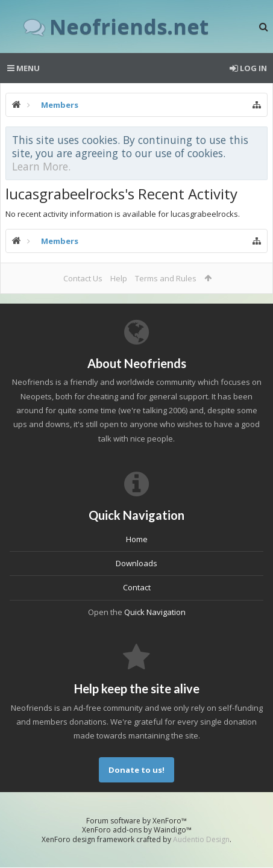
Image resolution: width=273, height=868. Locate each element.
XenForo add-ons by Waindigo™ (137, 830)
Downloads (136, 563)
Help (119, 278)
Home (137, 539)
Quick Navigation (155, 612)
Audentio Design (201, 839)
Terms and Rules (166, 278)
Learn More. (41, 166)
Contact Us (83, 278)
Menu (24, 68)
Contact (137, 587)
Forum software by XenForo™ (136, 821)
